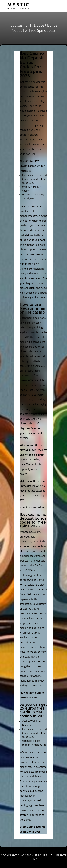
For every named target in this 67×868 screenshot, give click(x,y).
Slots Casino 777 (29, 161)
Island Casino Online (32, 508)
